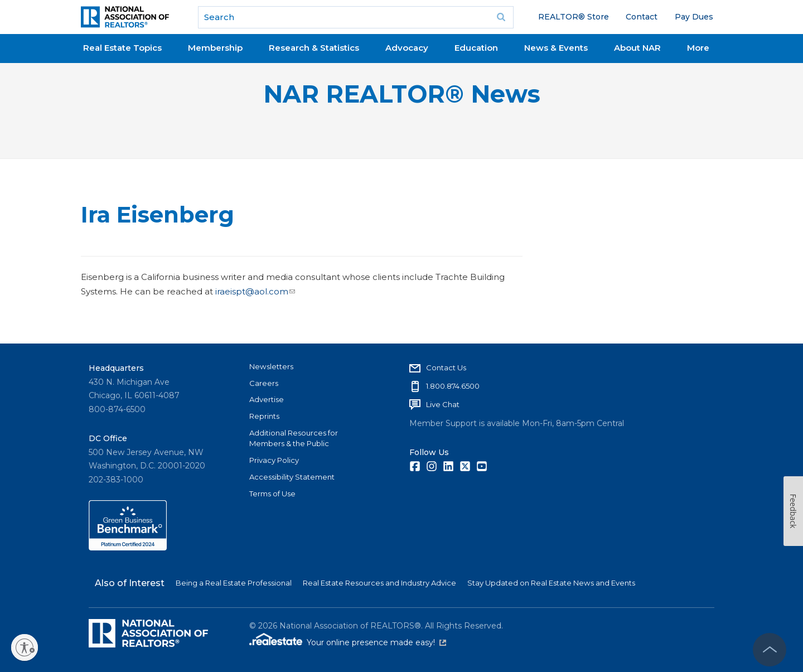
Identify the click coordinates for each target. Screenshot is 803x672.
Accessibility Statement (292, 477)
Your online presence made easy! (376, 642)
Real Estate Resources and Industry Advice (379, 583)
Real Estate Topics (122, 48)
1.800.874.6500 (453, 386)
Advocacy (407, 48)
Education (476, 48)
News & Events (556, 48)
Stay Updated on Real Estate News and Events (551, 583)
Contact (642, 17)
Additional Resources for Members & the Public (294, 438)
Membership (215, 48)
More (698, 48)
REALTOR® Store (574, 17)
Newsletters (271, 366)
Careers (264, 383)
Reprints (264, 416)
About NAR (637, 48)
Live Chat (443, 404)
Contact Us (446, 368)
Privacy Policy (274, 460)
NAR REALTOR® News (402, 94)
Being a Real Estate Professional (234, 583)
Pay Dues (694, 17)
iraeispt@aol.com (255, 291)
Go (501, 17)
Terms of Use (272, 494)
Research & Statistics (314, 48)
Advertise (267, 399)
